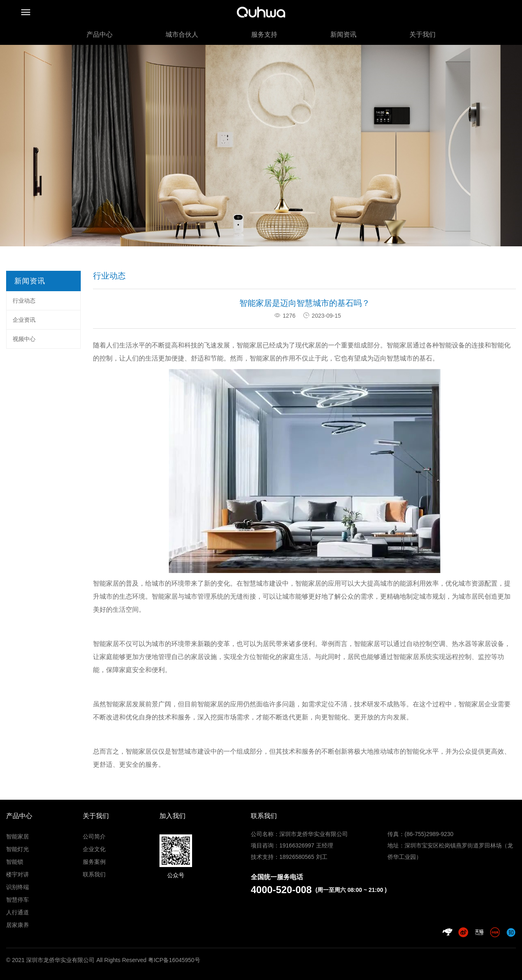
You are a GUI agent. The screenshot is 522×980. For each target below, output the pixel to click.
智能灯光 (18, 849)
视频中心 (24, 339)
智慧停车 (18, 900)
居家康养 (18, 925)
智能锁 (15, 862)
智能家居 (250, 345)
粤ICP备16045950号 (174, 960)
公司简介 (94, 836)
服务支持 (264, 34)
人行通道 (18, 912)
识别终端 (18, 887)
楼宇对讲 (18, 874)
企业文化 (94, 849)
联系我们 (94, 874)
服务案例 (94, 862)
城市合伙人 (182, 34)
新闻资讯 (343, 34)
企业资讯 (24, 320)
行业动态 (24, 301)
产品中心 (100, 34)
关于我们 (422, 34)
